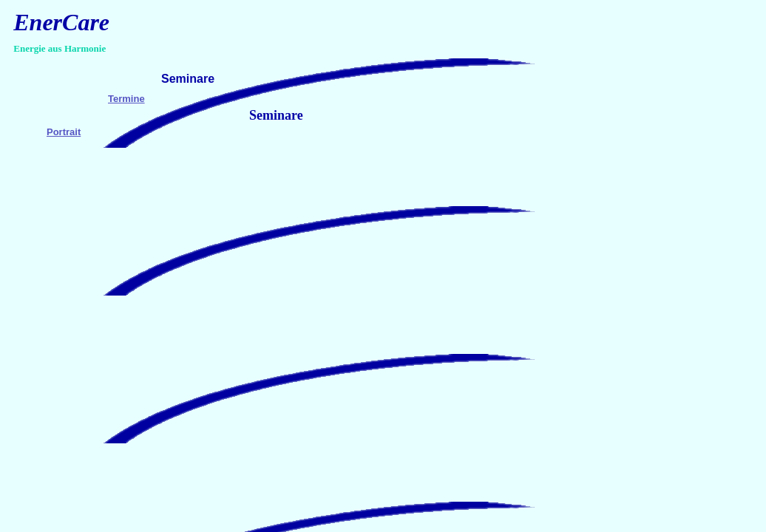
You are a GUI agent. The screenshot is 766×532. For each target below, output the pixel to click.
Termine (126, 99)
